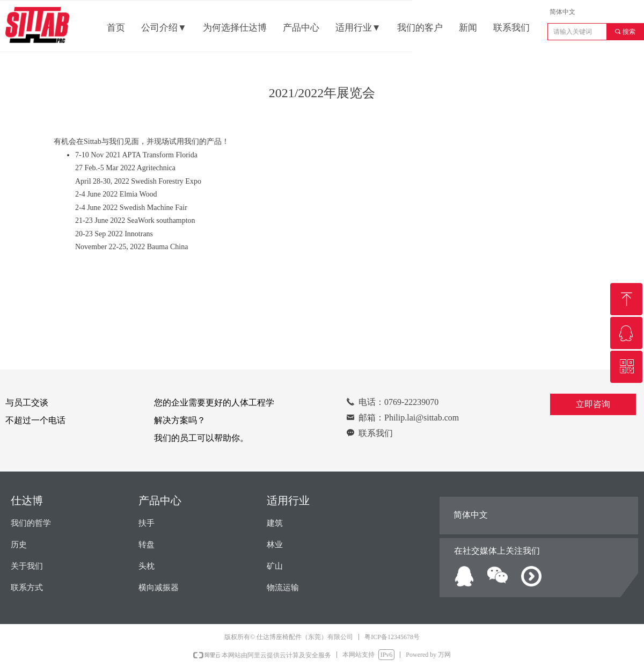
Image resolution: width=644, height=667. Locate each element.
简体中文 (562, 12)
